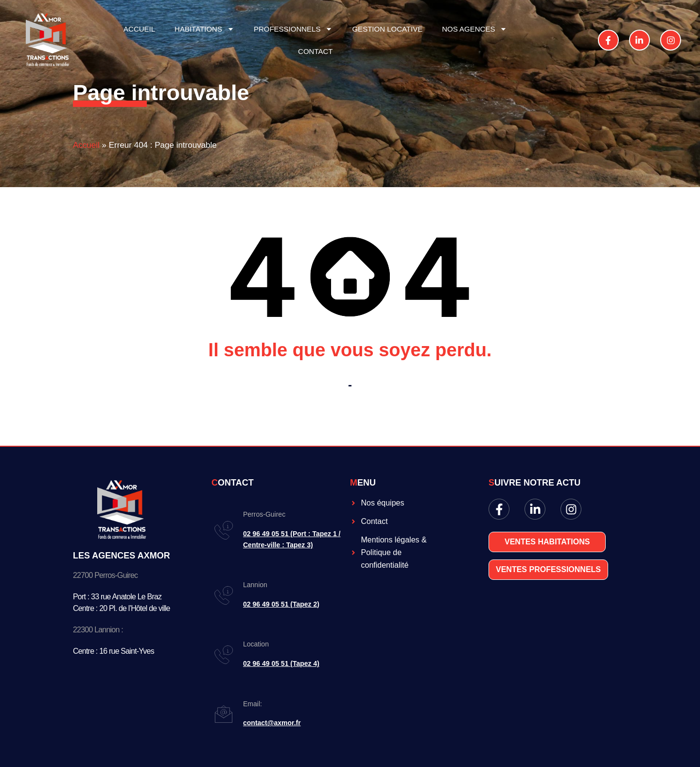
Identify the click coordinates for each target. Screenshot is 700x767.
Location (256, 644)
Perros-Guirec (264, 514)
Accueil (86, 145)
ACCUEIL (139, 29)
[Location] (224, 655)
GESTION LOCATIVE (387, 29)
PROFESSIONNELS (293, 29)
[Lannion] (224, 595)
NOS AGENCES (474, 29)
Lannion (255, 585)
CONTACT (315, 51)
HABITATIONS (204, 29)
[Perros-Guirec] (224, 530)
